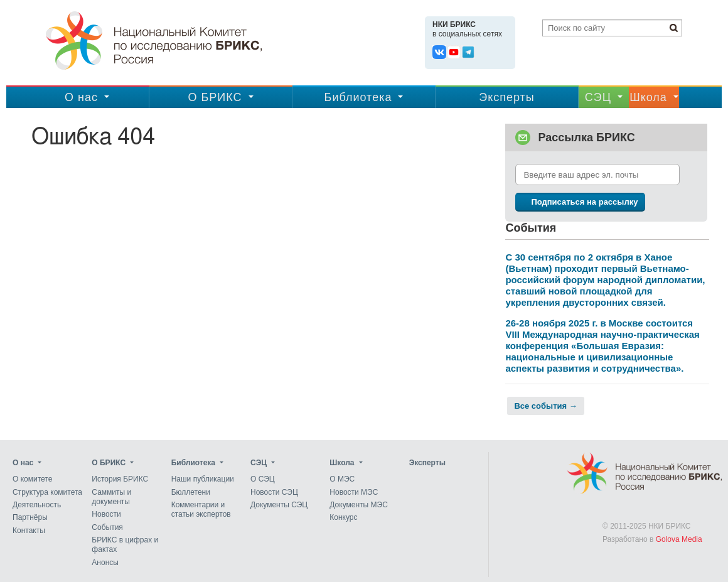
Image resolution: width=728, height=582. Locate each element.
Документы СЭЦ (279, 505)
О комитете (32, 480)
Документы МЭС (358, 505)
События (107, 527)
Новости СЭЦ (274, 492)
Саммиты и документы (111, 497)
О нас (81, 97)
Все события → (545, 406)
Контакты (29, 531)
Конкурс (343, 518)
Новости (106, 515)
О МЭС (342, 480)
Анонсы (105, 563)
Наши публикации (203, 480)
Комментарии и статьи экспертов (201, 509)
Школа (648, 97)
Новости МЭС (354, 492)
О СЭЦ (263, 480)
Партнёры (30, 518)
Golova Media (679, 539)
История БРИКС (120, 480)
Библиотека (358, 97)
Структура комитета (47, 492)
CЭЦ (598, 97)
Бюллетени (191, 492)
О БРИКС (215, 97)
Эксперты (507, 97)
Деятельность (37, 505)
